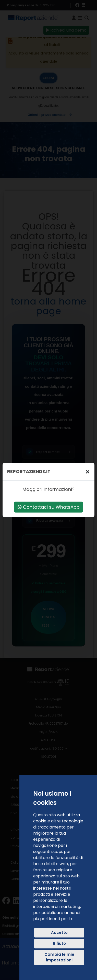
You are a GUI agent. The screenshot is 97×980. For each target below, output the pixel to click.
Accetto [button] (59, 933)
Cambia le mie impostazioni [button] (59, 957)
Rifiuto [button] (59, 943)
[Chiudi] (88, 472)
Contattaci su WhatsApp (49, 507)
